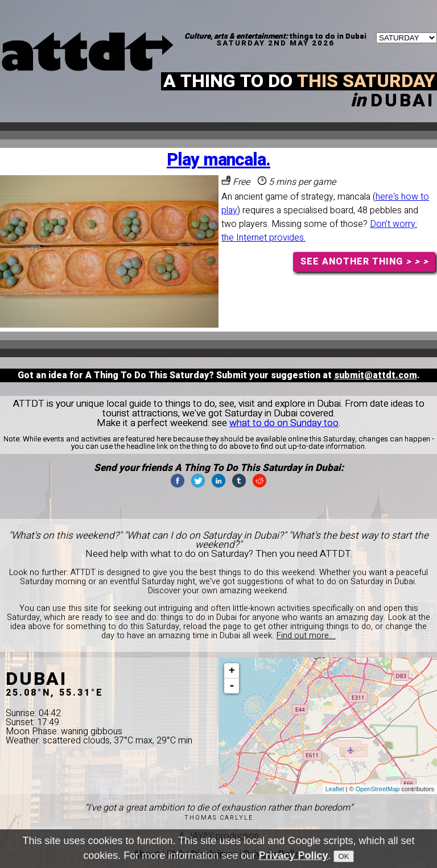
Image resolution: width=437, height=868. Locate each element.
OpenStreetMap (378, 789)
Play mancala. (218, 160)
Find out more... (306, 636)
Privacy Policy (293, 857)
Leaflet (335, 789)
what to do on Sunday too (284, 423)
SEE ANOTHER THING (364, 262)
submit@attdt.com (376, 375)
